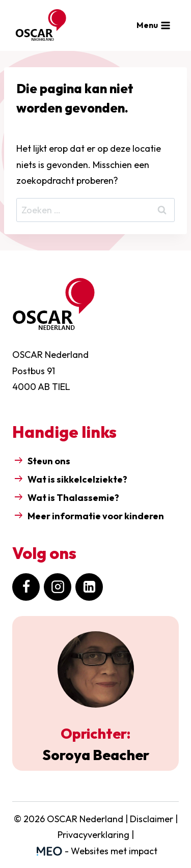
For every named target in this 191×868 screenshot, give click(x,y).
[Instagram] (58, 587)
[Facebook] (26, 587)
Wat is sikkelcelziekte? (78, 479)
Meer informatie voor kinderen (96, 516)
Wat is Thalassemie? (73, 498)
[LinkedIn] (89, 587)
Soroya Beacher (96, 755)
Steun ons (49, 461)
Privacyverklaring (93, 835)
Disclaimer (152, 819)
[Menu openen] (154, 25)
